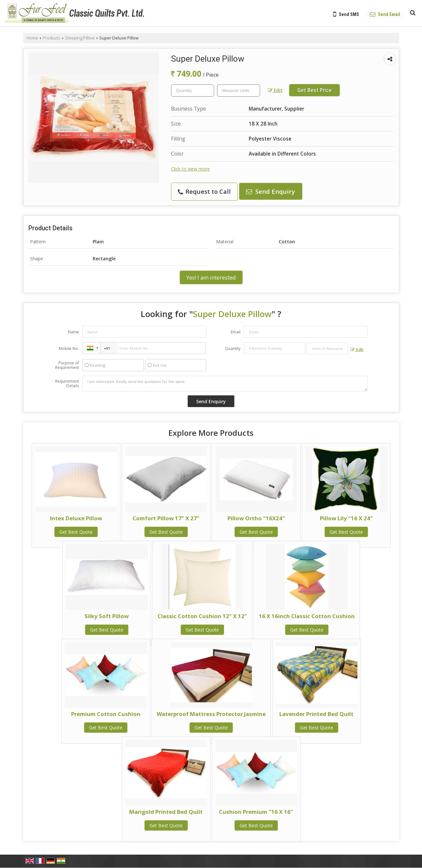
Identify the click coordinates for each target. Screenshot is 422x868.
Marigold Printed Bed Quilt (166, 812)
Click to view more (190, 169)
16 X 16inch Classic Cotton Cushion (307, 616)
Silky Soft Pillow (107, 616)
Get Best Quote (76, 532)
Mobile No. (69, 349)
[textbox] (239, 91)
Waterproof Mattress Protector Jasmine (211, 714)
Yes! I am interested (211, 277)
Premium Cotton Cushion (106, 714)
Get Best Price (314, 90)
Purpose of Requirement (67, 365)
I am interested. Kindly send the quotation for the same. (225, 384)
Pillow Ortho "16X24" (256, 518)
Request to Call (204, 191)
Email (236, 332)
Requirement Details (67, 384)
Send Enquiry (271, 191)
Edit (275, 90)
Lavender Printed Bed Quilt (316, 714)
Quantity (233, 349)
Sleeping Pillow (80, 38)
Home (32, 38)
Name (73, 332)
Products (52, 38)
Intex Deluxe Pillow (76, 518)
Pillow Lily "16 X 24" (346, 518)
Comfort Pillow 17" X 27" (166, 518)
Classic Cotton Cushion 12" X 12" (202, 616)
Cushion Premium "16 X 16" (256, 812)
